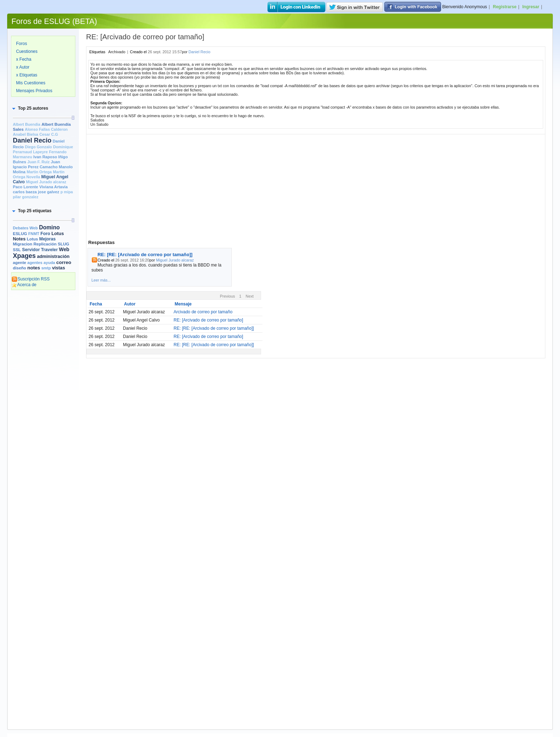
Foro (45, 234)
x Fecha (24, 59)
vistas (59, 268)
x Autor (23, 67)
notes (34, 268)
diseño (19, 268)
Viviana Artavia (53, 187)
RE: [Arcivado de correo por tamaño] (208, 320)
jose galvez (49, 192)
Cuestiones (27, 51)
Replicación (45, 244)
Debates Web (25, 228)
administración (53, 256)
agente (19, 263)
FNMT (34, 234)
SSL (17, 250)
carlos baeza (25, 192)
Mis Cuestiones (31, 83)
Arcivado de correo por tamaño (203, 312)
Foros (22, 44)
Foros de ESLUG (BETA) (54, 21)
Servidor (31, 250)
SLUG (64, 244)
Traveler (49, 250)
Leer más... (101, 280)
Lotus (32, 239)
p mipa (67, 192)
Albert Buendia (27, 124)
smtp (46, 268)
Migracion (22, 244)
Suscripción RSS (31, 279)
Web (64, 249)
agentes (35, 263)
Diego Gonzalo (39, 147)
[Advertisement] (43, 403)
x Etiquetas (27, 75)
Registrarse (505, 7)
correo (64, 262)
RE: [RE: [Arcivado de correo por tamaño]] (145, 255)
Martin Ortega (39, 172)
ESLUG (20, 234)
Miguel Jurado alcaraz (46, 182)
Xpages (24, 256)
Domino (49, 227)
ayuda (49, 263)
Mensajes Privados (34, 91)
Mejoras (47, 239)
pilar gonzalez (26, 197)
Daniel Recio (32, 140)
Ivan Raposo (45, 157)
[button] (30, 108)
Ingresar (531, 7)
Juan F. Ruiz (39, 162)
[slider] (73, 118)
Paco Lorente (26, 187)
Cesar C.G (49, 134)
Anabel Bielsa (26, 134)
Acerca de (24, 285)
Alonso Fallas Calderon (46, 129)
